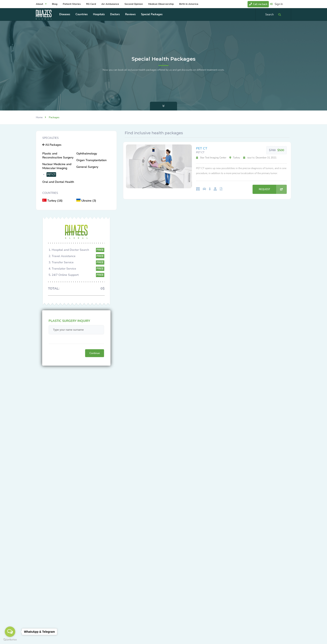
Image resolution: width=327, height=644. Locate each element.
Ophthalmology (87, 154)
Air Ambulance (110, 4)
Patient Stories (72, 4)
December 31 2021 (260, 158)
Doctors (115, 14)
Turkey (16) (52, 201)
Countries (82, 14)
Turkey (235, 158)
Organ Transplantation (91, 160)
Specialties (50, 138)
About (41, 4)
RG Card (91, 4)
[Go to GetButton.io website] (10, 640)
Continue (95, 353)
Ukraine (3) (86, 201)
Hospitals (99, 14)
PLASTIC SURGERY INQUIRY (69, 321)
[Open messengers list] (10, 632)
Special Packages (152, 14)
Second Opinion (134, 4)
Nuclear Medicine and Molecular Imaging (57, 166)
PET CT (51, 174)
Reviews (130, 14)
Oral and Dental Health (58, 182)
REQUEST (273, 189)
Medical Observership (161, 4)
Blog (55, 4)
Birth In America (189, 4)
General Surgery (87, 167)
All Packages (52, 145)
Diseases (65, 14)
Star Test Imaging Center (211, 158)
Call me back (258, 4)
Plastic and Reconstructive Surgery (58, 156)
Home (39, 117)
